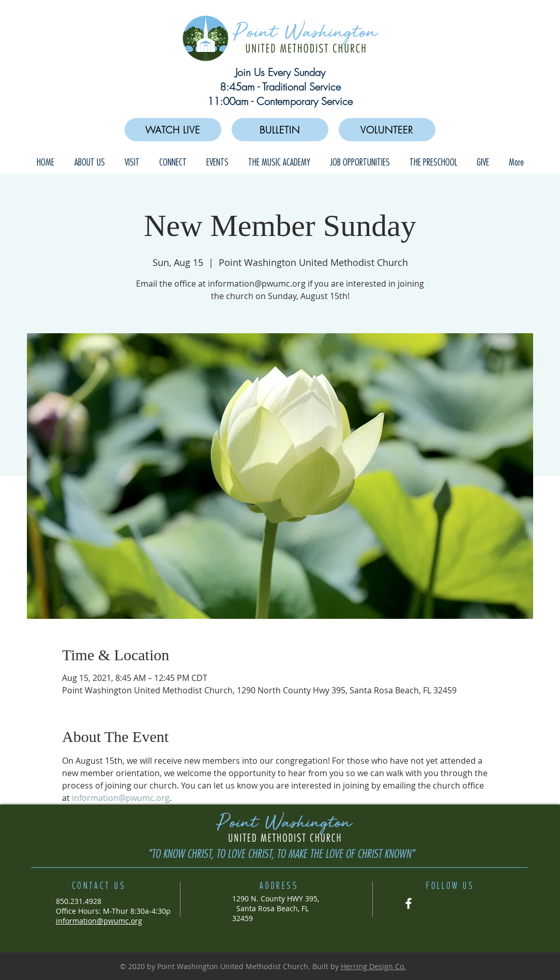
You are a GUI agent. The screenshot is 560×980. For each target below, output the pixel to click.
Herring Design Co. (373, 966)
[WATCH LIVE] (173, 130)
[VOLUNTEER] (387, 130)
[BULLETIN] (280, 130)
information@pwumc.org (99, 921)
